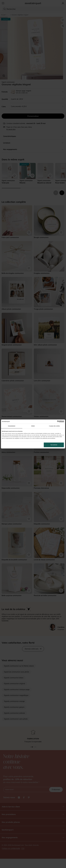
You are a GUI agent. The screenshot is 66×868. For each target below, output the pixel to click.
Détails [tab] (33, 426)
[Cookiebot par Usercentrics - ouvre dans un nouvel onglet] (55, 422)
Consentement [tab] (12, 426)
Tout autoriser (54, 445)
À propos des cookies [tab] (54, 426)
